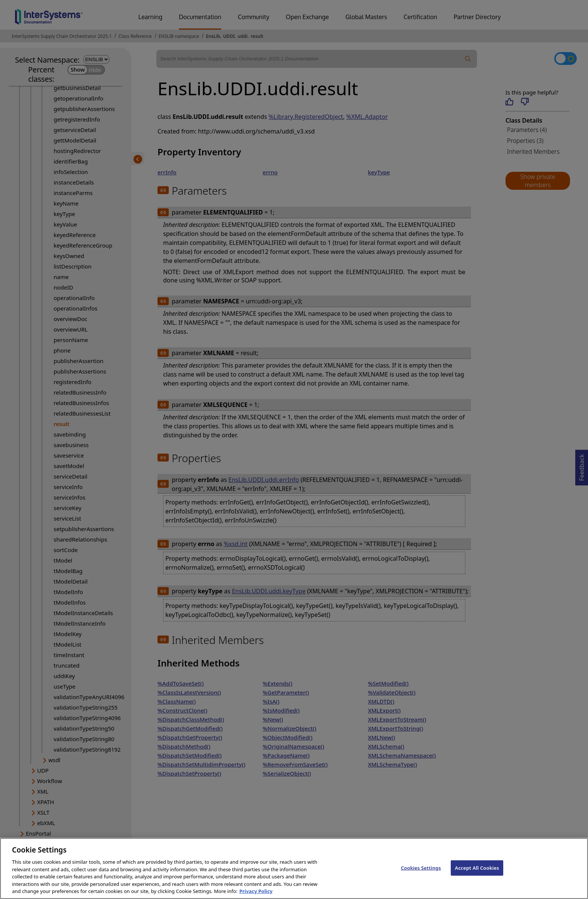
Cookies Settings (421, 876)
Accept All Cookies (477, 876)
